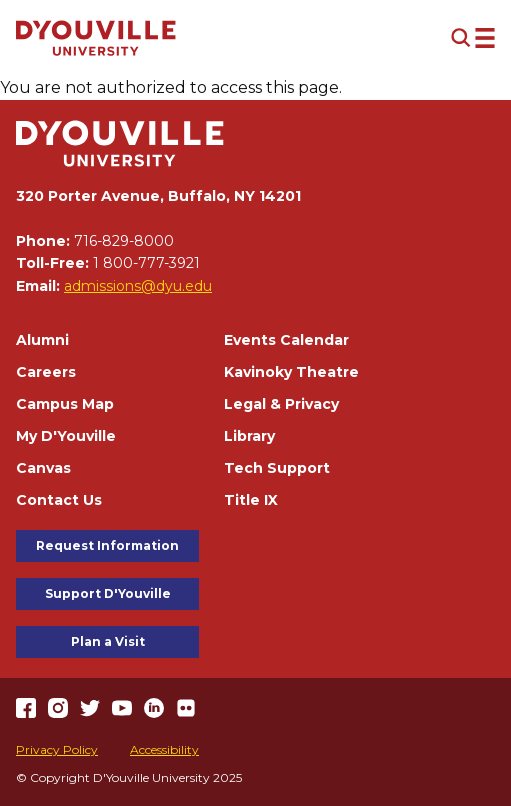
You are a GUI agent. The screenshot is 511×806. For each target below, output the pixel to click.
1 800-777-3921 (146, 263)
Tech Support (277, 468)
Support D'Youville (108, 593)
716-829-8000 (124, 241)
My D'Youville (66, 436)
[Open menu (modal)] (473, 38)
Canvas (43, 468)
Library (249, 436)
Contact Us (59, 500)
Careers (46, 372)
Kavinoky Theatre (291, 372)
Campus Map (65, 404)
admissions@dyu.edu (138, 286)
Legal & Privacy (281, 404)
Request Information (107, 545)
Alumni (42, 340)
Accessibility (164, 749)
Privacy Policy (57, 749)
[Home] (96, 38)
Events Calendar (286, 340)
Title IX (251, 500)
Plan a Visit (108, 641)
